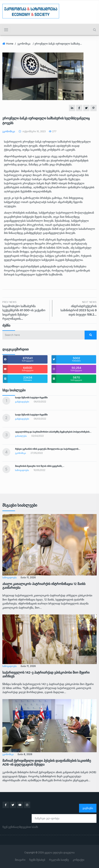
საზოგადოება (22, 470)
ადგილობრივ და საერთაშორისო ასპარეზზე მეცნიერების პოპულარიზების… (53, 432)
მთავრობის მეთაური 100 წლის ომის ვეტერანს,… (40, 466)
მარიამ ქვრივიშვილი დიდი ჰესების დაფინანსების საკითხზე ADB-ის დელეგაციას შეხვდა (47, 763)
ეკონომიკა (24, 44)
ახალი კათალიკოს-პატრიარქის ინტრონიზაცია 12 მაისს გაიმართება (44, 586)
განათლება (21, 436)
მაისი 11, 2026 (28, 577)
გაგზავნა (88, 808)
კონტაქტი (78, 860)
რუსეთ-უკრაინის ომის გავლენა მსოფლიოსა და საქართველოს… (48, 449)
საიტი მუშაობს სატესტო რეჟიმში (31, 398)
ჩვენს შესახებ (37, 860)
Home (10, 44)
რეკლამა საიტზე (59, 860)
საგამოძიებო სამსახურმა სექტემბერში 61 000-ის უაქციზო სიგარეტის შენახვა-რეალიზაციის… (25, 310)
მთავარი (20, 860)
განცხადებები (22, 402)
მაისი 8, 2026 (25, 754)
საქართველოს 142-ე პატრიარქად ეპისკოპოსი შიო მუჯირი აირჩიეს (46, 674)
